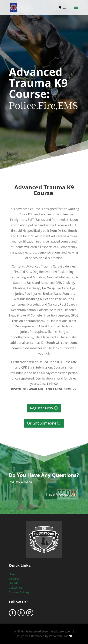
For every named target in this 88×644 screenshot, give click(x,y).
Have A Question (60, 494)
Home (13, 574)
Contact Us (16, 588)
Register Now (42, 408)
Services (14, 579)
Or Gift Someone (42, 423)
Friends (14, 583)
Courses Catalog (19, 592)
